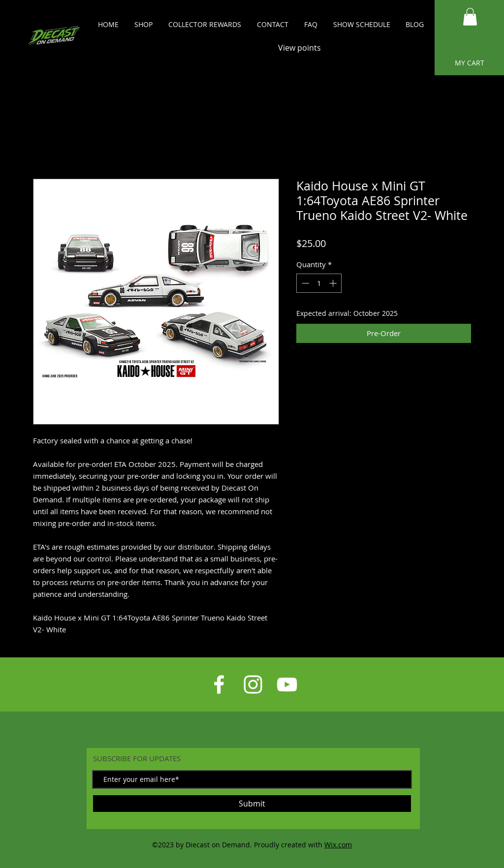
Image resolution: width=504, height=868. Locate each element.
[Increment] (334, 283)
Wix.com (338, 845)
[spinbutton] (319, 283)
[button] (470, 17)
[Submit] (252, 804)
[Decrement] (304, 283)
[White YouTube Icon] (287, 684)
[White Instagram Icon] (253, 684)
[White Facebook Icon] (219, 684)
